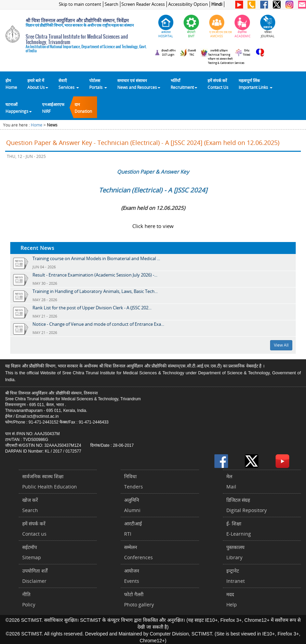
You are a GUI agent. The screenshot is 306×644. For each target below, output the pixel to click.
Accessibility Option (188, 4)
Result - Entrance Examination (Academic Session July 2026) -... (95, 275)
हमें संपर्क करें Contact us (34, 529)
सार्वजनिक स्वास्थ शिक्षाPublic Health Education (50, 481)
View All (281, 345)
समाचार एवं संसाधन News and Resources (139, 84)
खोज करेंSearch (30, 505)
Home (37, 125)
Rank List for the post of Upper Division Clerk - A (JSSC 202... (92, 308)
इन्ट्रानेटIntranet (236, 576)
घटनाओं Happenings (19, 108)
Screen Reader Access (143, 4)
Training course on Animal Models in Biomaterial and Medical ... (96, 258)
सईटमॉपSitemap (32, 552)
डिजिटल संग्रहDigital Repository (247, 505)
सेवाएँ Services (69, 84)
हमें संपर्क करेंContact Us (218, 84)
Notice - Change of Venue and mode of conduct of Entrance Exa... (98, 324)
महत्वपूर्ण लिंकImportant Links (256, 84)
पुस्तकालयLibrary (235, 552)
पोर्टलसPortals (98, 84)
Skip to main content (80, 4)
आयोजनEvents (132, 576)
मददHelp (232, 599)
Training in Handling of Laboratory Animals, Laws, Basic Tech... (95, 291)
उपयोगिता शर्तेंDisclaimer (35, 576)
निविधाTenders (134, 481)
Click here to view (153, 226)
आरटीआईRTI (133, 529)
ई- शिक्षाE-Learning (239, 529)
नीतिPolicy (29, 599)
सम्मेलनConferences (138, 552)
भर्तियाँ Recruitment (184, 84)
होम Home (11, 84)
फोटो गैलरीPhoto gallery (139, 599)
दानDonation (83, 108)
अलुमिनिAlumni (132, 505)
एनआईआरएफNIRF (53, 108)
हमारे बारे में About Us (38, 84)
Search (111, 4)
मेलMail (231, 481)
